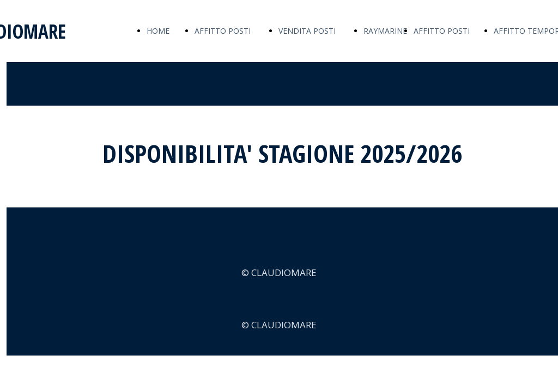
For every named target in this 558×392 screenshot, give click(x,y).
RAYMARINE (385, 31)
